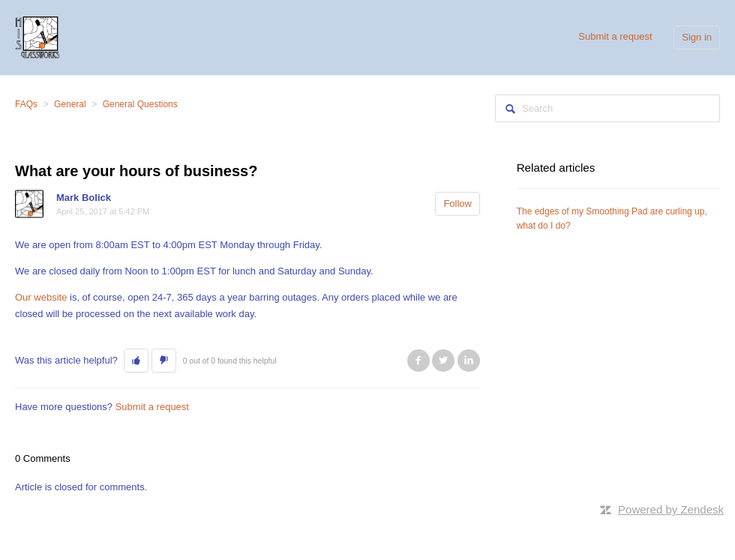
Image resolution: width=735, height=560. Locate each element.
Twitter (443, 361)
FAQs (26, 104)
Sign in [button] (697, 37)
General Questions (140, 104)
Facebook (418, 361)
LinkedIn (469, 361)
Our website (41, 297)
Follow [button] (457, 204)
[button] (136, 361)
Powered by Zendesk (671, 509)
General (70, 104)
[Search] (607, 108)
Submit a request (615, 36)
